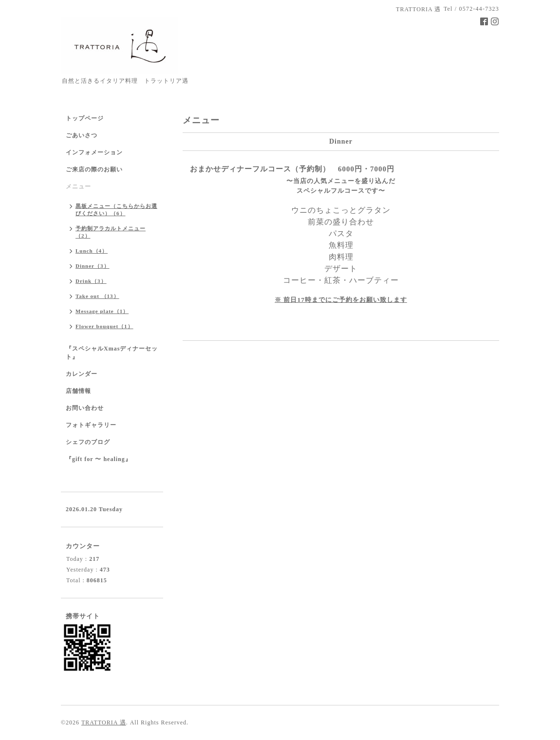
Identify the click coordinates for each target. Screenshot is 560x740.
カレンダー (82, 374)
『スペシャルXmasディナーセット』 (112, 353)
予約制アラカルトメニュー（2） (111, 232)
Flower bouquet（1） (104, 326)
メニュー (78, 186)
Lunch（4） (92, 251)
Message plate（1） (102, 311)
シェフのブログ (88, 442)
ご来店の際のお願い (94, 169)
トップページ (85, 118)
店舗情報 (78, 391)
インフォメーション (94, 152)
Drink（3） (91, 281)
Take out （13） (97, 296)
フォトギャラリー (91, 425)
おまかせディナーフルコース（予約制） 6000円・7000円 (292, 169)
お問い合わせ (85, 408)
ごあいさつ (82, 135)
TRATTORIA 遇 (104, 722)
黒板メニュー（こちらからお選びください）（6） (116, 210)
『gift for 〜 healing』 (99, 459)
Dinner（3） (93, 266)
